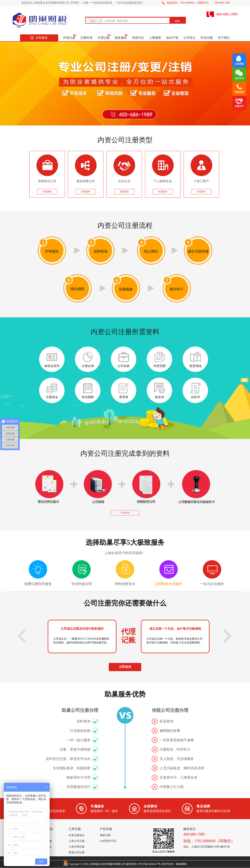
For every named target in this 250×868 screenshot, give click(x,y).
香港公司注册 (77, 852)
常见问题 (207, 38)
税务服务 (121, 38)
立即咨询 (125, 667)
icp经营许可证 (108, 841)
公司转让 (190, 38)
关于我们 (224, 38)
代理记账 (104, 38)
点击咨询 (125, 513)
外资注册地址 (77, 835)
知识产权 (172, 38)
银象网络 (181, 864)
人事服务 (155, 38)
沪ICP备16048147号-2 (150, 864)
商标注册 (105, 835)
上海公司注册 (77, 841)
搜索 (177, 21)
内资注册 (69, 38)
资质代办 (138, 38)
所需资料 (47, 192)
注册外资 (86, 38)
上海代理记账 (77, 847)
